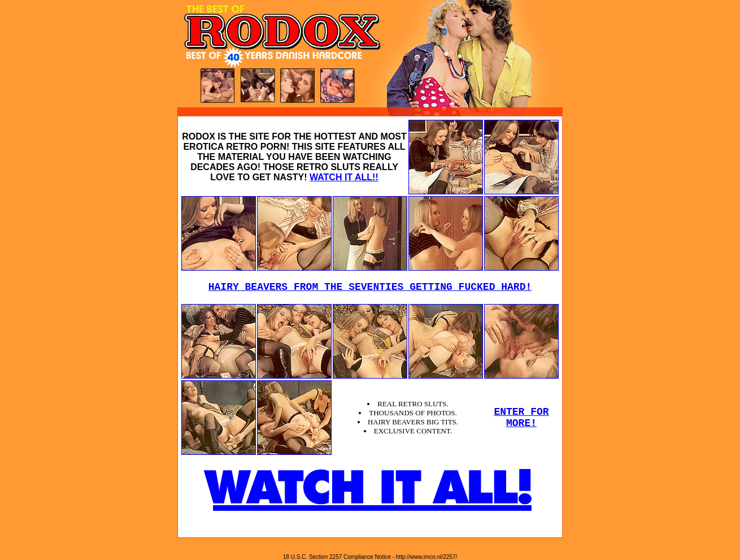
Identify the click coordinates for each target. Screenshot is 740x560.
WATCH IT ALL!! (344, 177)
